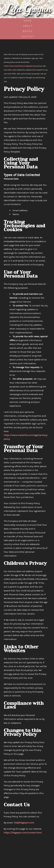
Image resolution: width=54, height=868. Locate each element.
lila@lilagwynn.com (24, 823)
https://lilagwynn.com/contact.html (23, 833)
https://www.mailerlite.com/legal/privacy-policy (23, 66)
